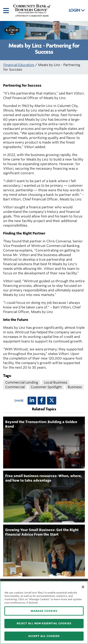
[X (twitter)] (52, 401)
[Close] (83, 587)
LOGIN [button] (77, 10)
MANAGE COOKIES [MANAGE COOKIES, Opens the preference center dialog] (44, 611)
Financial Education (19, 65)
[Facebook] (42, 401)
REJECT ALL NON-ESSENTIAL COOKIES (44, 623)
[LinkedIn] (32, 401)
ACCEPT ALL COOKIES (44, 636)
